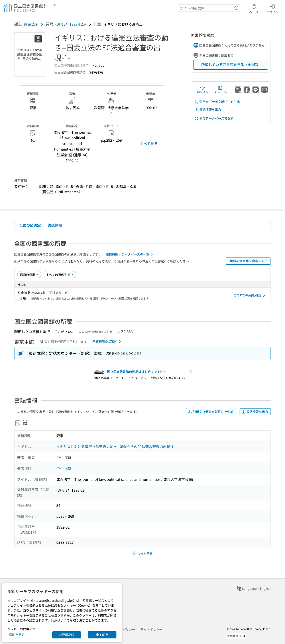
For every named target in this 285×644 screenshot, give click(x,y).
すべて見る (149, 143)
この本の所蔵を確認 (250, 295)
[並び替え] (29, 275)
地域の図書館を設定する (250, 261)
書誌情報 (55, 225)
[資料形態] (60, 275)
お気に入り (202, 90)
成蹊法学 (31, 24)
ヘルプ (254, 8)
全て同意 (102, 635)
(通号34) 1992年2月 (71, 24)
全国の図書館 (30, 225)
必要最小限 (67, 635)
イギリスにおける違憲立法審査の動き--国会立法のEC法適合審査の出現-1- (116, 447)
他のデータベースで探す (214, 118)
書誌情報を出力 (208, 110)
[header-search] (210, 8)
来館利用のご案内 (107, 342)
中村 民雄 (64, 468)
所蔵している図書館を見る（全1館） (231, 64)
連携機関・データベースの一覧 (130, 254)
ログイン (273, 8)
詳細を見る (17, 635)
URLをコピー (220, 90)
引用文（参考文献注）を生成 (217, 102)
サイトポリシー (151, 629)
